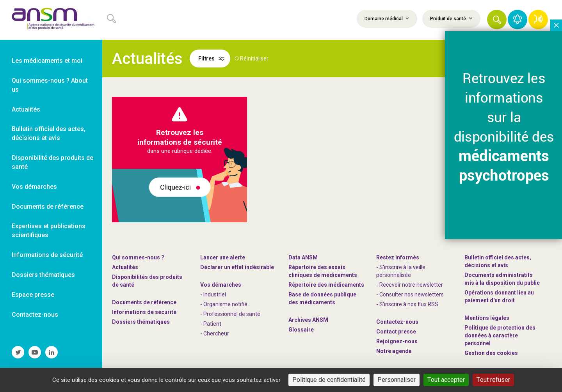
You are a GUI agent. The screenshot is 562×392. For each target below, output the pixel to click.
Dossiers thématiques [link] (43, 275)
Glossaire (301, 330)
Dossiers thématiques (141, 322)
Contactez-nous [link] (35, 315)
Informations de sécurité (144, 312)
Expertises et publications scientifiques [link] (49, 231)
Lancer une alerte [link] (223, 257)
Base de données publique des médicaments (322, 298)
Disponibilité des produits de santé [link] (52, 162)
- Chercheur (215, 333)
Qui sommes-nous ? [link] (138, 257)
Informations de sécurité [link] (47, 255)
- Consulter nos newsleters (410, 294)
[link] (51, 20)
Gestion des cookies (491, 353)
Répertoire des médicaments (326, 285)
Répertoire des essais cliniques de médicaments (323, 271)
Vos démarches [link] (34, 187)
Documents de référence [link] (48, 207)
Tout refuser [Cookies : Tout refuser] (493, 380)
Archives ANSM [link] (308, 320)
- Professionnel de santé (230, 314)
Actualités (125, 267)
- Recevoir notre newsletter (410, 285)
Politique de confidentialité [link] (329, 380)
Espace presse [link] (33, 295)
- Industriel (213, 294)
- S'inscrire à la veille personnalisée (401, 271)
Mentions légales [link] (487, 318)
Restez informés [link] (398, 257)
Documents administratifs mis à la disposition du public (502, 279)
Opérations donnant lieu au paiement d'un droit (499, 296)
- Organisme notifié (224, 304)
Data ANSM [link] (303, 257)
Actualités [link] (26, 109)
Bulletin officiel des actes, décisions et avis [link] (49, 133)
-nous (397, 341)
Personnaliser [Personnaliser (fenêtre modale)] (397, 380)
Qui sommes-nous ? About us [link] (50, 85)
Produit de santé (451, 18)
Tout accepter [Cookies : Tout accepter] (446, 380)
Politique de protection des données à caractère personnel (500, 335)
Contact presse (396, 332)
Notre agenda (394, 351)
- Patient (211, 324)
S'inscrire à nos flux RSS (409, 304)
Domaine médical (387, 18)
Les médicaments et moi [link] (47, 61)
